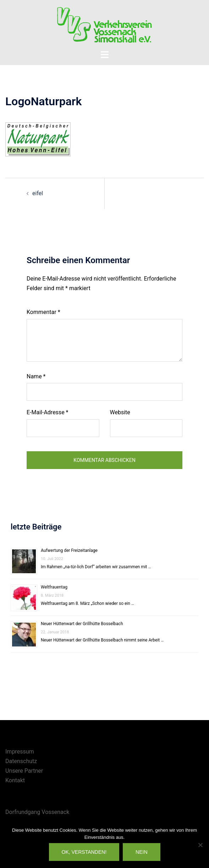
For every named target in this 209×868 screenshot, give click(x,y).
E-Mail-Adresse (47, 412)
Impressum (20, 752)
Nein (141, 852)
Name (36, 376)
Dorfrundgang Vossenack (37, 812)
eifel (38, 193)
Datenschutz (21, 761)
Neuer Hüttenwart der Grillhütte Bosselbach (82, 624)
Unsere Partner (24, 771)
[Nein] (200, 845)
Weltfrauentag (54, 587)
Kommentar (43, 312)
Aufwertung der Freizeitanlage (69, 550)
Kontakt (15, 780)
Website (120, 412)
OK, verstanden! (84, 852)
